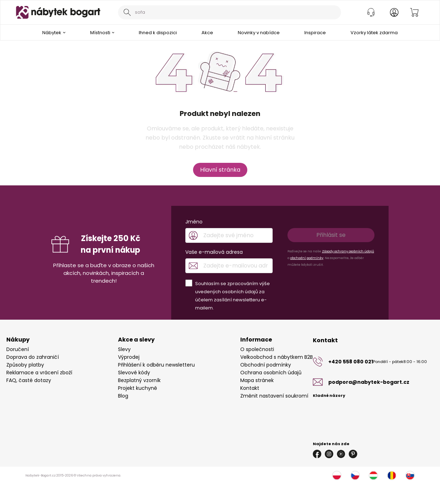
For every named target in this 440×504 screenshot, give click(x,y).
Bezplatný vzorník (139, 380)
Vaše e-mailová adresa (214, 252)
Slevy (124, 349)
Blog (123, 396)
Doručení (18, 349)
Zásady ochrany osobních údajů (348, 251)
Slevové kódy (134, 373)
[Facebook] (317, 454)
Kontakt (250, 388)
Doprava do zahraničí (33, 357)
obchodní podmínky (307, 258)
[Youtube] (341, 454)
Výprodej (129, 357)
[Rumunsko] (392, 475)
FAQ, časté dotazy (29, 380)
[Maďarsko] (373, 475)
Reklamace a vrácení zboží (39, 373)
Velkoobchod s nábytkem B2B (277, 357)
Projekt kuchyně (138, 388)
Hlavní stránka (220, 170)
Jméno (194, 222)
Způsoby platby (25, 365)
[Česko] (355, 475)
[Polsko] (337, 475)
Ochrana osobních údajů (271, 373)
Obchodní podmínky (266, 365)
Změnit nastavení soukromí (274, 396)
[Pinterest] (353, 454)
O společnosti (257, 349)
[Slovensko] (410, 475)
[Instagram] (329, 454)
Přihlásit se (331, 235)
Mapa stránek (257, 380)
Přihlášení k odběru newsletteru (156, 365)
